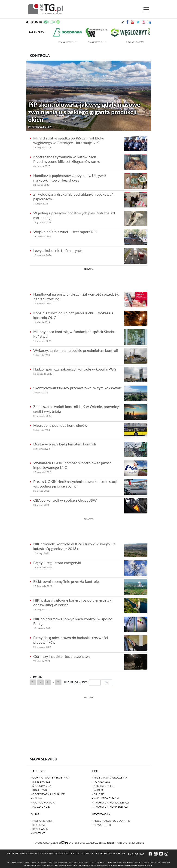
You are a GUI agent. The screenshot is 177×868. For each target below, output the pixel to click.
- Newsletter (101, 825)
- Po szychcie (40, 807)
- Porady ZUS (101, 782)
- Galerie (98, 794)
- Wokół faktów (43, 802)
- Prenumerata (41, 821)
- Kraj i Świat (40, 790)
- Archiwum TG (103, 786)
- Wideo (98, 790)
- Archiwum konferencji (110, 807)
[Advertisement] (88, 279)
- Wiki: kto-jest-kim (105, 798)
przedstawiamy (71, 42)
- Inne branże (40, 782)
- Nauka (36, 798)
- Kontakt (38, 833)
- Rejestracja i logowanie (111, 821)
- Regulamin (40, 829)
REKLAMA (89, 269)
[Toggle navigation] (146, 9)
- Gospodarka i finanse (48, 794)
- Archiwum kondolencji (110, 802)
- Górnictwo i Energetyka (50, 777)
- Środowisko (41, 786)
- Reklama (38, 825)
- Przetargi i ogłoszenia (110, 777)
